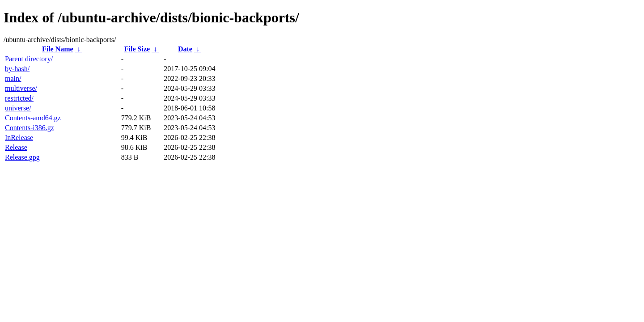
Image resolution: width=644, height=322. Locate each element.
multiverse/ (21, 88)
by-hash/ (17, 69)
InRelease (19, 138)
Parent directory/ (29, 59)
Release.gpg (22, 157)
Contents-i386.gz (30, 128)
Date (185, 49)
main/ (13, 78)
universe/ (18, 108)
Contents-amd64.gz (33, 118)
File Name (58, 49)
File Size (137, 49)
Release (16, 147)
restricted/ (19, 98)
